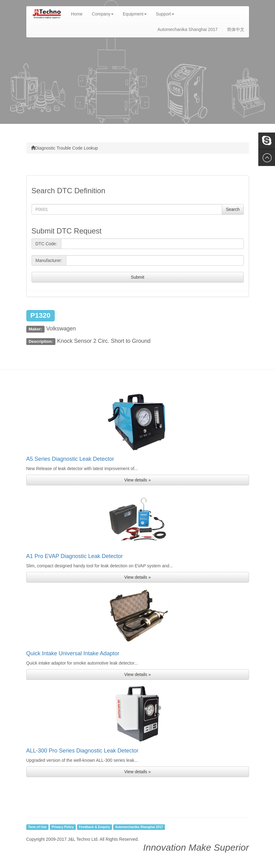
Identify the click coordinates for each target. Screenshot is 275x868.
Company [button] (103, 14)
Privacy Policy (63, 827)
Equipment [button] (135, 14)
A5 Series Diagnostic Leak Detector (70, 459)
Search (233, 209)
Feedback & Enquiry (95, 827)
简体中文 (236, 29)
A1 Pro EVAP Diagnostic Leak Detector (75, 556)
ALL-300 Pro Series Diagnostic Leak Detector (82, 751)
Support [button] (165, 14)
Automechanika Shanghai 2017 (188, 29)
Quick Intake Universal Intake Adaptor (73, 653)
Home (79, 13)
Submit (138, 277)
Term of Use (37, 827)
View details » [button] (137, 480)
